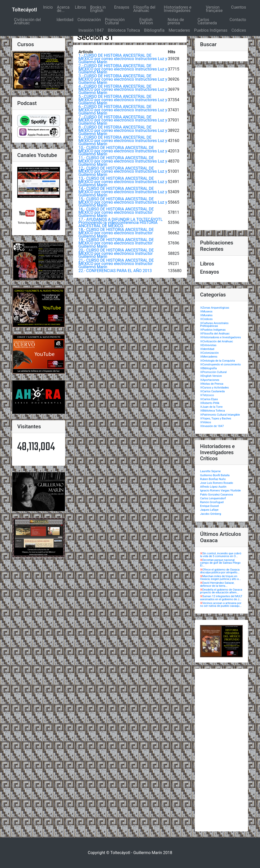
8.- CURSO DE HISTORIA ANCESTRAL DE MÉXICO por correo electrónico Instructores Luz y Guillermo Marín (123, 130)
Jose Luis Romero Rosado (217, 483)
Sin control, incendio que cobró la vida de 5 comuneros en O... (221, 555)
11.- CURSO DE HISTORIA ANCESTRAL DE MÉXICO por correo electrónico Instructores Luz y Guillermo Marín (123, 161)
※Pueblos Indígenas (213, 330)
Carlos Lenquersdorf (213, 498)
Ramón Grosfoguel (212, 502)
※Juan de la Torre (211, 407)
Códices (239, 30)
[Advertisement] (221, 149)
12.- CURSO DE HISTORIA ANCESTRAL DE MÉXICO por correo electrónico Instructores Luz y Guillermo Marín (123, 172)
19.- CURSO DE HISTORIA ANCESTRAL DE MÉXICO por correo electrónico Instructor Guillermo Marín (116, 243)
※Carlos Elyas (209, 399)
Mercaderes (179, 30)
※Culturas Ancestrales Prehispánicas (214, 325)
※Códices (206, 319)
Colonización (89, 20)
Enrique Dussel (209, 506)
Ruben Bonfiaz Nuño (213, 479)
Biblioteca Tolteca (124, 30)
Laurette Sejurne (210, 471)
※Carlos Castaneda (212, 391)
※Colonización (209, 353)
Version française (214, 9)
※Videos (206, 422)
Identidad (65, 20)
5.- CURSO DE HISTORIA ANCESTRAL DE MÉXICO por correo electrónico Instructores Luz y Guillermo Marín (123, 100)
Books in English (98, 9)
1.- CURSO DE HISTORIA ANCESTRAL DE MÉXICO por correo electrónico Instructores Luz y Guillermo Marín (123, 59)
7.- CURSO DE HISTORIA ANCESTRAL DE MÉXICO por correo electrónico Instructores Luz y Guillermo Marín (123, 120)
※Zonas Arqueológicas (215, 308)
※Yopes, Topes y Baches (216, 419)
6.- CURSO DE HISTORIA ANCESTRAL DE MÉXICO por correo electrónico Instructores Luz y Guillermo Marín (123, 110)
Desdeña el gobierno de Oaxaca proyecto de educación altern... (221, 591)
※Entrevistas (208, 345)
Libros (80, 7)
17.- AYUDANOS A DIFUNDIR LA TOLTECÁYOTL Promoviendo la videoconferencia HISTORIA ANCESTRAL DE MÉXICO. (121, 223)
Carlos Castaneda (207, 21)
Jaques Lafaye (209, 510)
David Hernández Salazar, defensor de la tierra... (217, 584)
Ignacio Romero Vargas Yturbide (220, 491)
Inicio (49, 7)
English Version (146, 21)
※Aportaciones (210, 380)
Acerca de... (63, 9)
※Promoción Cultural (213, 372)
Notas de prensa (176, 21)
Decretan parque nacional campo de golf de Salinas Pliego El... (220, 563)
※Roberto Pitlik (210, 403)
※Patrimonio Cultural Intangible (220, 415)
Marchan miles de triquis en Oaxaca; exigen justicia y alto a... (221, 578)
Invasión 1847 (91, 30)
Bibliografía (154, 30)
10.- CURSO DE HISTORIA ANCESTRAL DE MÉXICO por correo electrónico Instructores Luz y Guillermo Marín (123, 151)
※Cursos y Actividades (214, 388)
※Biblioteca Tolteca (213, 411)
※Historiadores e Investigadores (221, 337)
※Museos (206, 312)
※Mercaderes (209, 357)
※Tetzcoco (207, 395)
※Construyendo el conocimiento (220, 365)
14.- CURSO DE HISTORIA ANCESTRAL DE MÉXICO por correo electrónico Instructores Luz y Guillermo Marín (123, 192)
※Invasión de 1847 (212, 426)
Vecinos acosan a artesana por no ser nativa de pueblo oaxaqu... (221, 605)
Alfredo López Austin (213, 487)
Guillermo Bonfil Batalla (215, 475)
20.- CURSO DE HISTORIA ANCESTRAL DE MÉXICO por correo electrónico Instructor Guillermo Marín (116, 253)
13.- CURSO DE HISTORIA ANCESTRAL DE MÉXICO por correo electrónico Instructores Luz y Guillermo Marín (123, 182)
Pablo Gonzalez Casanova (216, 495)
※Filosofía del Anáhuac (215, 334)
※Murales (206, 315)
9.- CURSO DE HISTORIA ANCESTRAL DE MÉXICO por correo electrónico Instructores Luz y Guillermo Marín (123, 141)
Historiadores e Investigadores (177, 9)
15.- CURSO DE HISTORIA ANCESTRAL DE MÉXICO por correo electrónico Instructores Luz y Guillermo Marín (123, 202)
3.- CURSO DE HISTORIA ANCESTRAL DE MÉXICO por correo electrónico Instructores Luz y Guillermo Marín (123, 79)
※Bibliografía (208, 368)
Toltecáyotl (24, 10)
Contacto (238, 20)
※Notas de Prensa (212, 384)
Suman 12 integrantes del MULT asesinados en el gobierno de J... (221, 598)
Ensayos (122, 7)
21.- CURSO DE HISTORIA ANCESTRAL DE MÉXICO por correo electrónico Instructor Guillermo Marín (116, 264)
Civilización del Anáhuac (27, 21)
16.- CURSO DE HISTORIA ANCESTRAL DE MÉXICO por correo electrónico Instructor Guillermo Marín (116, 212)
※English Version (211, 376)
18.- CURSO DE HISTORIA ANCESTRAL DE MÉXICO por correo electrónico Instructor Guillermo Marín (116, 233)
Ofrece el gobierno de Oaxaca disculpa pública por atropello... (220, 571)
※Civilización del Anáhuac (217, 341)
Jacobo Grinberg (210, 514)
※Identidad (207, 349)
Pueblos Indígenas (211, 30)
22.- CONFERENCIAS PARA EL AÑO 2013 (115, 271)
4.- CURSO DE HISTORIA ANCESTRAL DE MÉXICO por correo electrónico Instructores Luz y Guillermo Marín (123, 90)
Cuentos (239, 7)
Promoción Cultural (115, 21)
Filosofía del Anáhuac (144, 9)
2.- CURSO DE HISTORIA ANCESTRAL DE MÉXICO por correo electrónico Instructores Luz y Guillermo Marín (123, 69)
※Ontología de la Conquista (217, 361)
